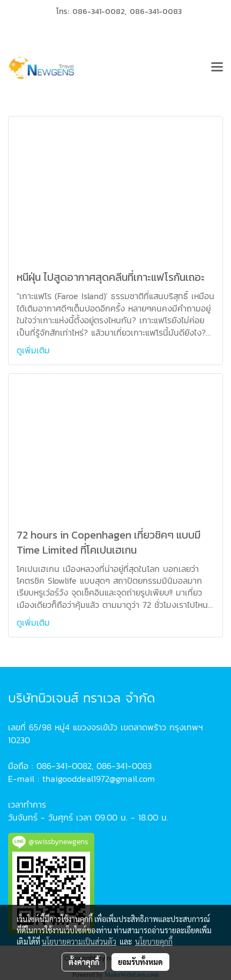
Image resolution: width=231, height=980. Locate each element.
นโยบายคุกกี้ (154, 941)
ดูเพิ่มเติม (35, 350)
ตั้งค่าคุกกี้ (84, 962)
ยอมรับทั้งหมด (140, 962)
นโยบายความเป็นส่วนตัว (79, 941)
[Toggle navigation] (217, 68)
